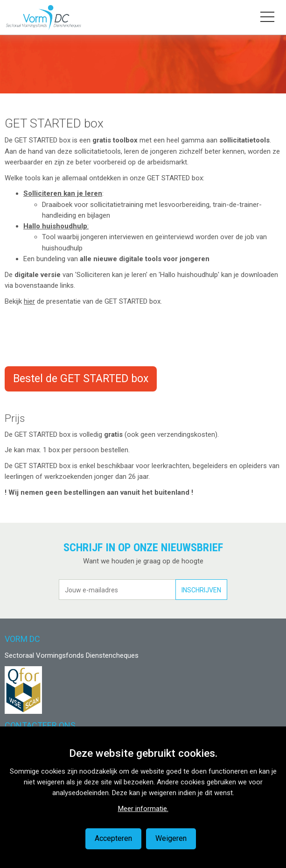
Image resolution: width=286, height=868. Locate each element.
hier (29, 301)
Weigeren (171, 838)
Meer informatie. (143, 809)
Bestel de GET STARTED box (81, 379)
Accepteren (113, 838)
